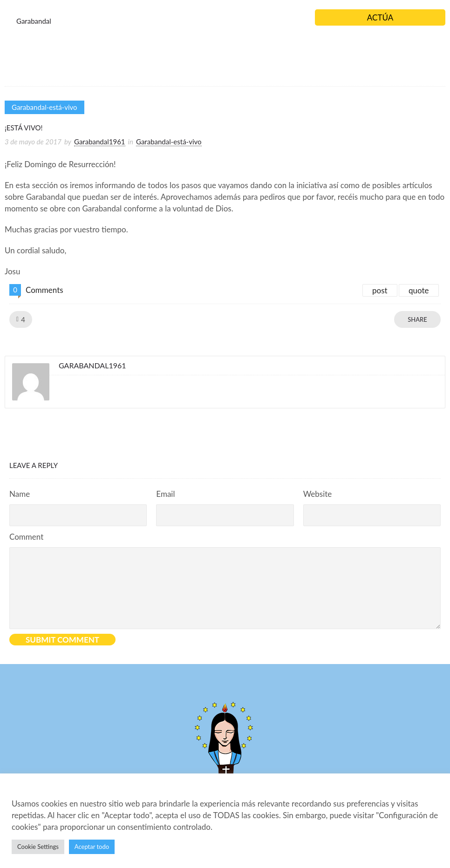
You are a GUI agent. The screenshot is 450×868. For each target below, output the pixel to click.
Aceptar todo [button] (92, 847)
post (380, 290)
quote (419, 290)
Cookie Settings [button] (38, 847)
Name (20, 494)
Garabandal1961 (100, 142)
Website (318, 494)
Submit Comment (62, 640)
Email (165, 494)
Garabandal (34, 21)
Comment (26, 537)
